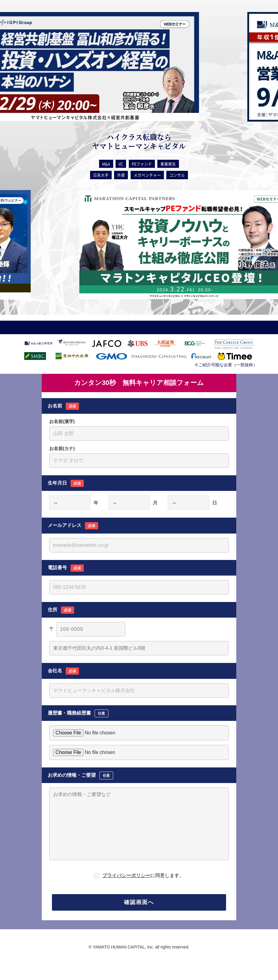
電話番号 (66, 568)
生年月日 (66, 483)
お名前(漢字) (62, 421)
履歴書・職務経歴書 (78, 713)
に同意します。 (143, 875)
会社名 (63, 671)
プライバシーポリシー (126, 875)
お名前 (63, 406)
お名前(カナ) (62, 448)
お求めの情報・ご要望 (80, 776)
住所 (61, 610)
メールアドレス (73, 526)
